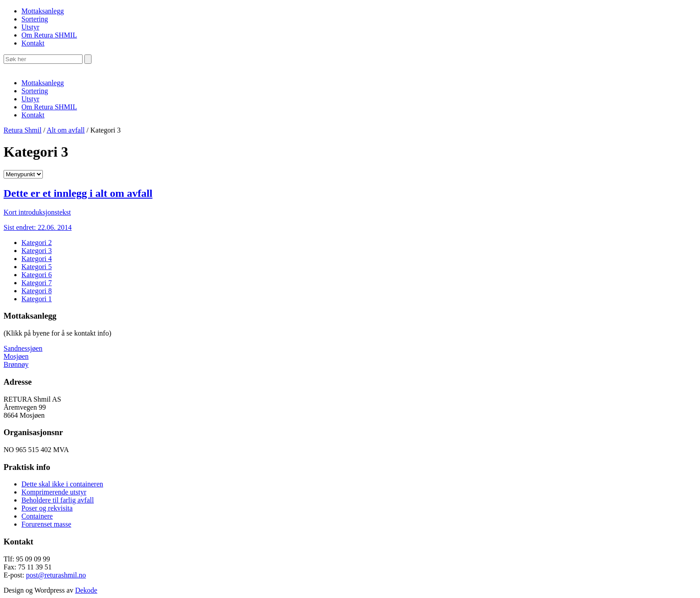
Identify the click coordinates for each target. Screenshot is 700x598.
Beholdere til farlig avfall (58, 500)
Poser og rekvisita (47, 508)
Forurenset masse (46, 524)
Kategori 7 (37, 283)
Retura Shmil (23, 130)
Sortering (35, 19)
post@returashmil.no (56, 575)
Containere (37, 516)
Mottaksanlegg (43, 11)
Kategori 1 (37, 299)
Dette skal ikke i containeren (62, 484)
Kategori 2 (37, 243)
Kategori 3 (37, 251)
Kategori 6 (37, 275)
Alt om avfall (65, 130)
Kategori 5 (37, 267)
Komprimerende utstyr (54, 492)
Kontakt (33, 43)
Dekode (86, 590)
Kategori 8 (37, 291)
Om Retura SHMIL (49, 35)
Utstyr (30, 27)
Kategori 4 (37, 259)
